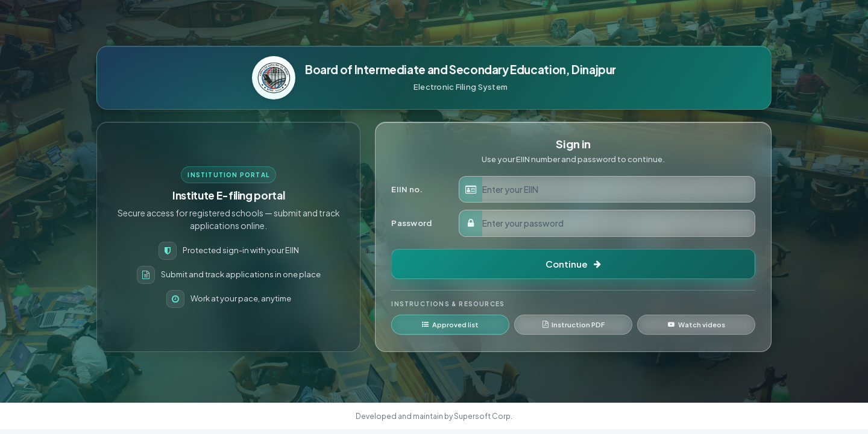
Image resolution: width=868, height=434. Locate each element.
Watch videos (697, 325)
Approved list (450, 325)
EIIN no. (407, 189)
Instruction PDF (574, 325)
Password (411, 223)
